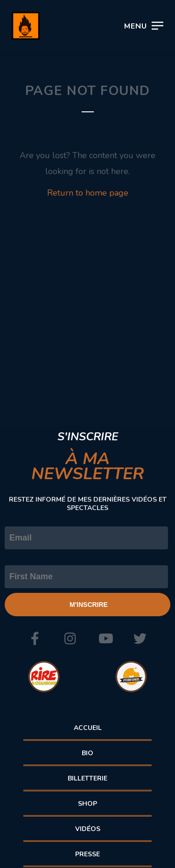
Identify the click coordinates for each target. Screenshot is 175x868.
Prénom (20, 557)
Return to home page (88, 193)
